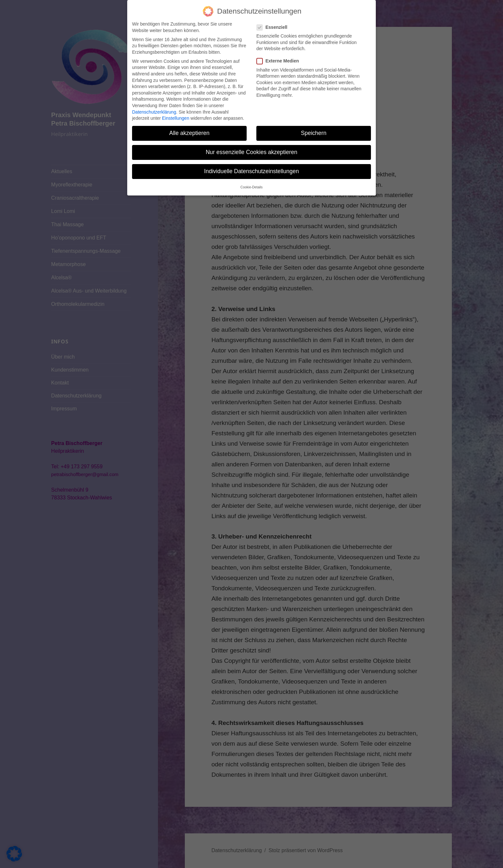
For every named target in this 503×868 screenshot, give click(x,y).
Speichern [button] (314, 118)
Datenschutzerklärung (154, 97)
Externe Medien (280, 46)
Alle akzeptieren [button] (190, 118)
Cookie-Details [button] (251, 172)
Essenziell (274, 12)
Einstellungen (176, 104)
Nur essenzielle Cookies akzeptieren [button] (251, 138)
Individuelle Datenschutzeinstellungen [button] (252, 157)
